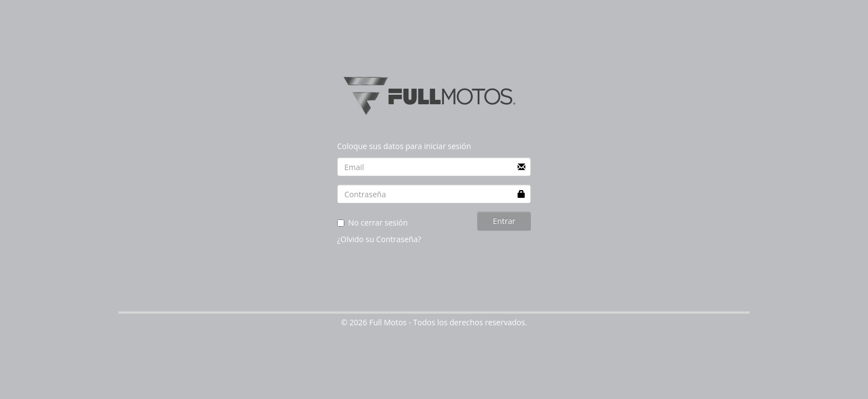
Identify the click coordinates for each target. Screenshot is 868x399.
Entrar (504, 221)
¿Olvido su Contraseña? (379, 239)
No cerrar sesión (373, 222)
